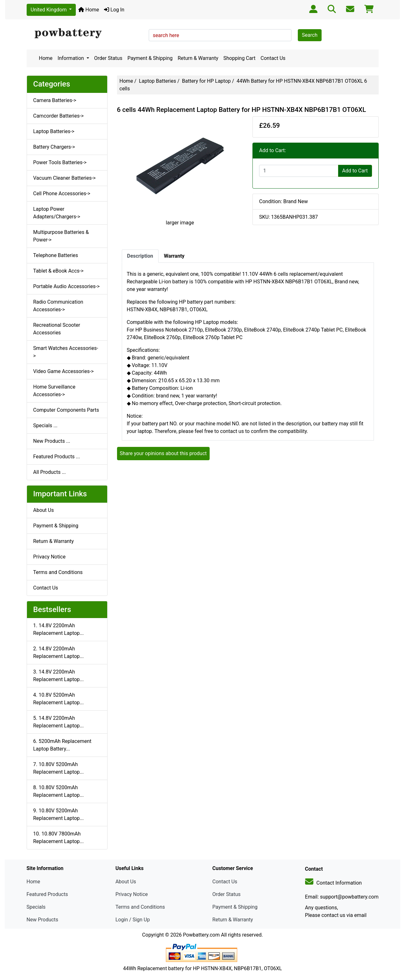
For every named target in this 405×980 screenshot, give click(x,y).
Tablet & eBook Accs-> (59, 271)
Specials (36, 907)
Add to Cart (355, 171)
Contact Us (273, 58)
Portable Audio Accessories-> (67, 286)
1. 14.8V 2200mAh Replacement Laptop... (59, 629)
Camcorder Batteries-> (59, 116)
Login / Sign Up (133, 920)
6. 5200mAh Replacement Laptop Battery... (62, 745)
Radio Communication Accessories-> (58, 306)
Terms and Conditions (58, 572)
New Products (42, 920)
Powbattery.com (201, 935)
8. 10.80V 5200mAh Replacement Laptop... (59, 791)
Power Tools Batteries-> (60, 162)
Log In (114, 10)
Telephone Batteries (56, 255)
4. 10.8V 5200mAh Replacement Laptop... (59, 699)
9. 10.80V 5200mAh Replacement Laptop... (59, 814)
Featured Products (47, 894)
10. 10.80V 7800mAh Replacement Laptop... (59, 838)
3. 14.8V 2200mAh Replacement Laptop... (59, 676)
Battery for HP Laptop (206, 81)
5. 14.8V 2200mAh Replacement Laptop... (59, 722)
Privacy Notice (49, 557)
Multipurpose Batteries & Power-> (61, 236)
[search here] (220, 35)
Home (89, 10)
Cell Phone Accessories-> (62, 193)
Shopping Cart (239, 58)
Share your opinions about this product (163, 453)
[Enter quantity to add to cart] (299, 171)
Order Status (108, 58)
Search (310, 35)
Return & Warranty (198, 58)
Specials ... (46, 426)
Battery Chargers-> (54, 147)
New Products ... (52, 441)
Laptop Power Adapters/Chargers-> (57, 213)
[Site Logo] (85, 34)
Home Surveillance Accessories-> (54, 391)
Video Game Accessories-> (64, 371)
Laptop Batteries (157, 81)
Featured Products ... (57, 457)
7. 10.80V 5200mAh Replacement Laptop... (59, 768)
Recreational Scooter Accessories (57, 329)
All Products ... (50, 472)
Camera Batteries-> (55, 100)
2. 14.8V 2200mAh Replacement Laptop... (59, 652)
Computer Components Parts (66, 410)
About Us (44, 510)
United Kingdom (49, 10)
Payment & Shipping (150, 58)
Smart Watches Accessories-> (66, 352)
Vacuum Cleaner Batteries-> (65, 178)
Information (72, 58)
